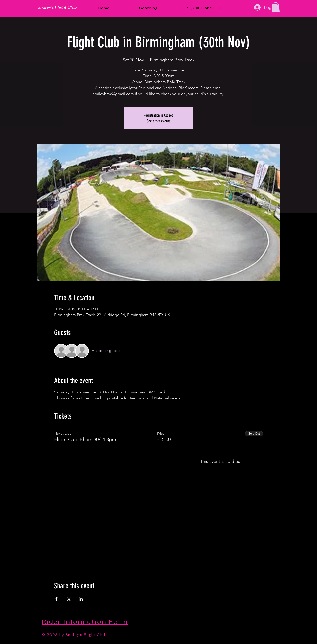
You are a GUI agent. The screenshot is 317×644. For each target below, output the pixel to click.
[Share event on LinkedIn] (81, 599)
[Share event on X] (69, 599)
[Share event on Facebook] (57, 599)
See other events (158, 121)
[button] (276, 7)
